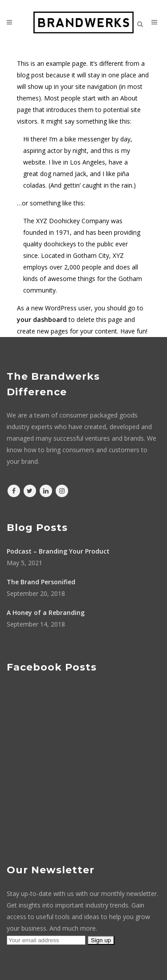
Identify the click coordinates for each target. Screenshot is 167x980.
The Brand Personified (41, 582)
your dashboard (42, 319)
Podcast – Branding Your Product (58, 551)
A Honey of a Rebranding (46, 612)
